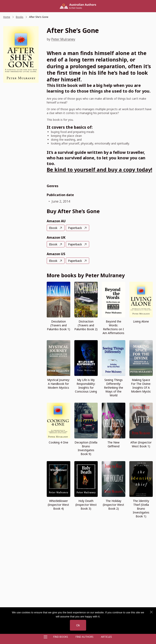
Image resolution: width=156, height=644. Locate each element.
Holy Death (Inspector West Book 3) (86, 505)
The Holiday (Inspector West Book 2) (113, 505)
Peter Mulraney (63, 39)
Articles (106, 637)
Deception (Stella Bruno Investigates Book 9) (86, 448)
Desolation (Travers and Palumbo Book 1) (58, 325)
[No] (151, 612)
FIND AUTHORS (84, 637)
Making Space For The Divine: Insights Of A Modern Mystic (141, 386)
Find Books (61, 637)
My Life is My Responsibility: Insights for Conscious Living (86, 386)
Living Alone (141, 321)
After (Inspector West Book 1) (141, 444)
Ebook (53, 228)
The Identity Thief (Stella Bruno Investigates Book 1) (141, 509)
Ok (78, 625)
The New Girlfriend (113, 444)
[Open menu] (45, 637)
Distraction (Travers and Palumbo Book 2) (86, 325)
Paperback (75, 228)
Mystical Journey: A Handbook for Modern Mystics (58, 384)
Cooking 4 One (58, 442)
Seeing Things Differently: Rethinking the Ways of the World (114, 388)
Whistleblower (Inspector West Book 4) (58, 505)
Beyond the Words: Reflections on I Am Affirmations (113, 327)
